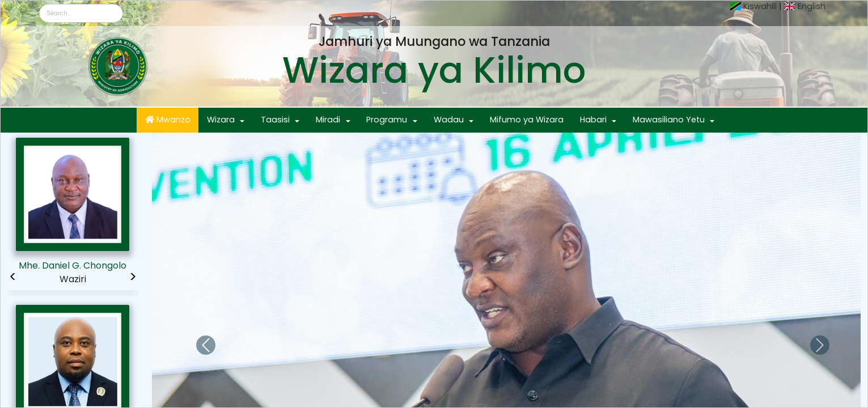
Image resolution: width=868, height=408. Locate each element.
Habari (593, 120)
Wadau (449, 120)
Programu (387, 120)
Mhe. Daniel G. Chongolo (73, 265)
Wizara (221, 120)
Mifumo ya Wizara (527, 120)
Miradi (328, 120)
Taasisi (275, 120)
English (812, 6)
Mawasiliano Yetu (669, 120)
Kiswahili (760, 6)
